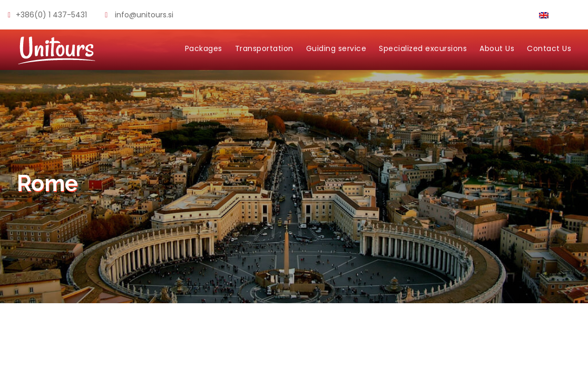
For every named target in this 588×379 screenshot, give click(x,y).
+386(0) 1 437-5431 (51, 15)
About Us (497, 48)
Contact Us (549, 48)
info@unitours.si (144, 15)
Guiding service (336, 48)
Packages (204, 48)
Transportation (264, 48)
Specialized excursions (423, 48)
